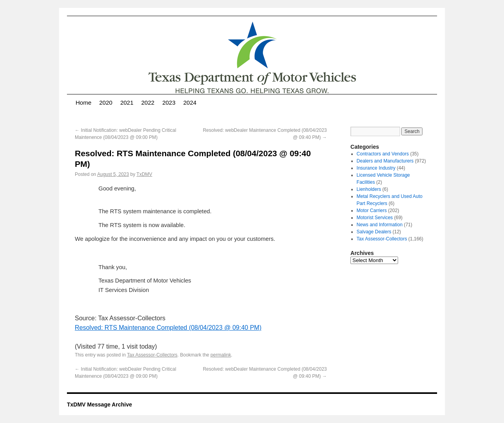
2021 (127, 103)
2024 (190, 103)
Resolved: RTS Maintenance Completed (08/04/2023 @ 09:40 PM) (168, 328)
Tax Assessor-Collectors (152, 355)
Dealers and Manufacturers (385, 161)
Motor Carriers (372, 211)
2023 (169, 103)
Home (83, 103)
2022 (148, 103)
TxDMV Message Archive (99, 405)
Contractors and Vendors (383, 154)
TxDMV (145, 174)
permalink (221, 355)
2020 (106, 103)
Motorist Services (375, 218)
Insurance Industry (376, 168)
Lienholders (369, 189)
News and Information (380, 225)
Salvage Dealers (374, 232)
